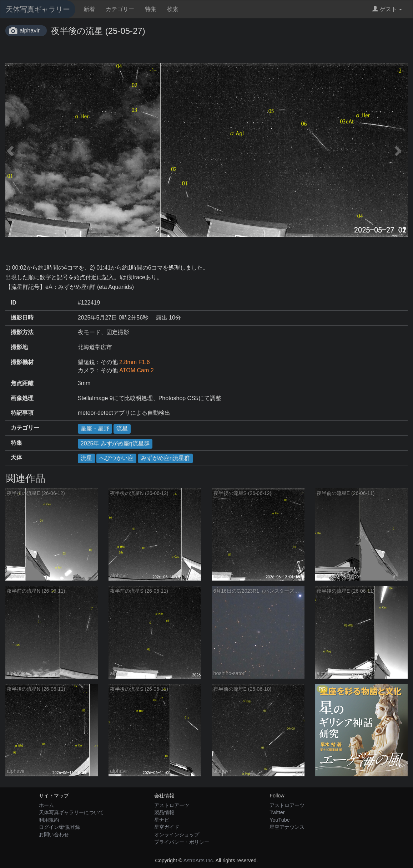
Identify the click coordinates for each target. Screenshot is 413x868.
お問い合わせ (54, 834)
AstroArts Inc (198, 861)
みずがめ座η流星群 (165, 458)
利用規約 (49, 820)
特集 (151, 9)
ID (14, 303)
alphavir (30, 30)
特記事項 (22, 413)
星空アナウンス (287, 827)
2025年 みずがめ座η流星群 (115, 443)
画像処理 (22, 398)
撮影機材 (22, 362)
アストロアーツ (172, 805)
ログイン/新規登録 (60, 827)
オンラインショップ (177, 834)
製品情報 (164, 812)
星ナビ (162, 820)
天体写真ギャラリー (38, 9)
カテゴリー (120, 9)
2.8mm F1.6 (134, 362)
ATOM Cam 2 (136, 370)
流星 (122, 428)
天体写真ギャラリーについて (71, 812)
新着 (89, 9)
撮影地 (19, 347)
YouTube (280, 820)
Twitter (277, 812)
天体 (16, 457)
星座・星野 (95, 428)
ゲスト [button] (387, 9)
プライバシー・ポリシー (182, 842)
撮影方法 (22, 332)
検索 (173, 9)
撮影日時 (22, 318)
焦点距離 (22, 383)
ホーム (46, 805)
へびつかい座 (116, 458)
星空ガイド (167, 827)
